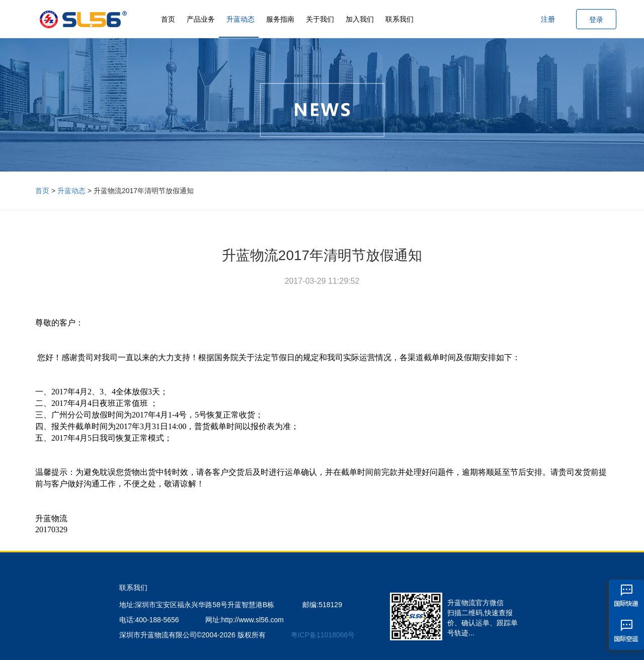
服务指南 (280, 19)
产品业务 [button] (201, 19)
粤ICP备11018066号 (323, 635)
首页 (168, 19)
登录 (596, 20)
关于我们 (320, 19)
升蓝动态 (240, 19)
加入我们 (360, 19)
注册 (548, 19)
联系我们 (399, 19)
